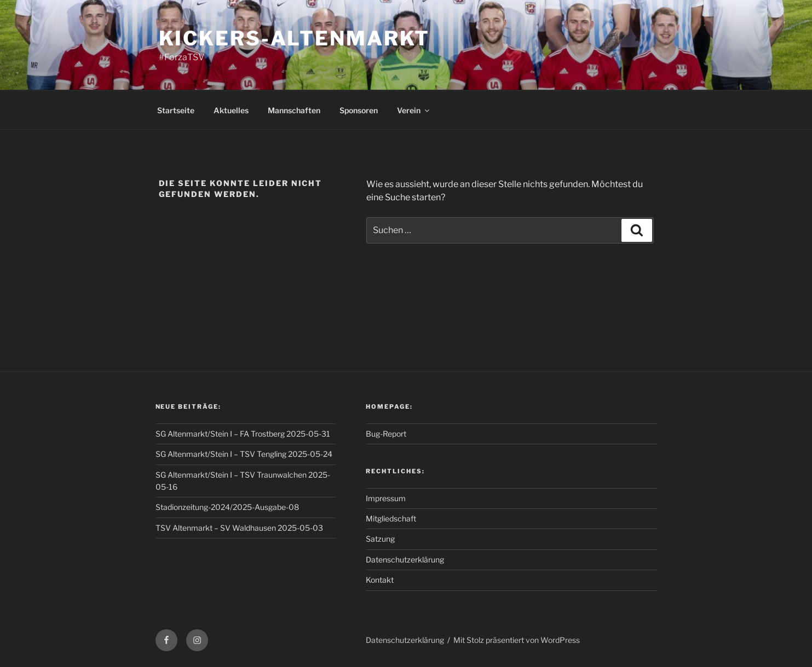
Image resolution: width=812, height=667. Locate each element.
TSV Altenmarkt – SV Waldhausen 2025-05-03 (239, 528)
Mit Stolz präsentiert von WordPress (517, 640)
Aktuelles (231, 110)
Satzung (380, 539)
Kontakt (380, 580)
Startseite (176, 110)
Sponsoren (359, 110)
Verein (414, 110)
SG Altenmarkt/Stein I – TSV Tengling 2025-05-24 (244, 454)
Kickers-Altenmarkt (295, 38)
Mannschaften (294, 110)
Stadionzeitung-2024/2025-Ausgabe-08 (227, 507)
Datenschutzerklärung (405, 559)
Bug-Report (386, 434)
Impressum (386, 498)
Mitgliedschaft (391, 518)
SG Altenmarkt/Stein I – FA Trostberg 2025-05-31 (243, 434)
